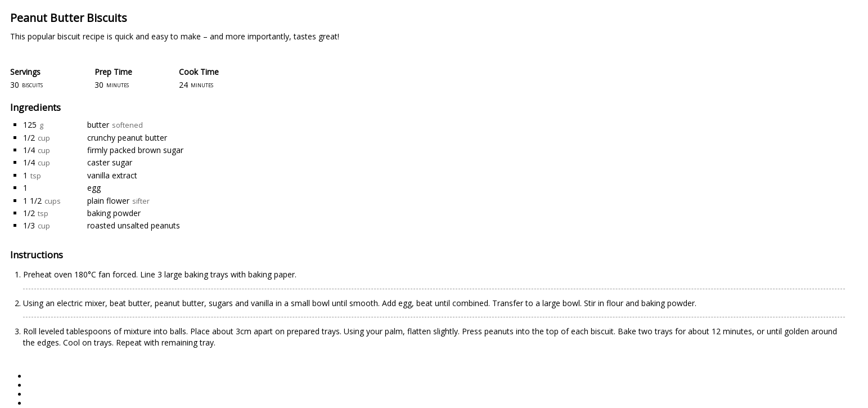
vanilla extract (112, 175)
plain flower (108, 201)
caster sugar (110, 162)
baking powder (114, 213)
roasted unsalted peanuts (134, 225)
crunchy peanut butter (127, 138)
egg (94, 188)
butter (98, 125)
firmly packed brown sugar (135, 150)
